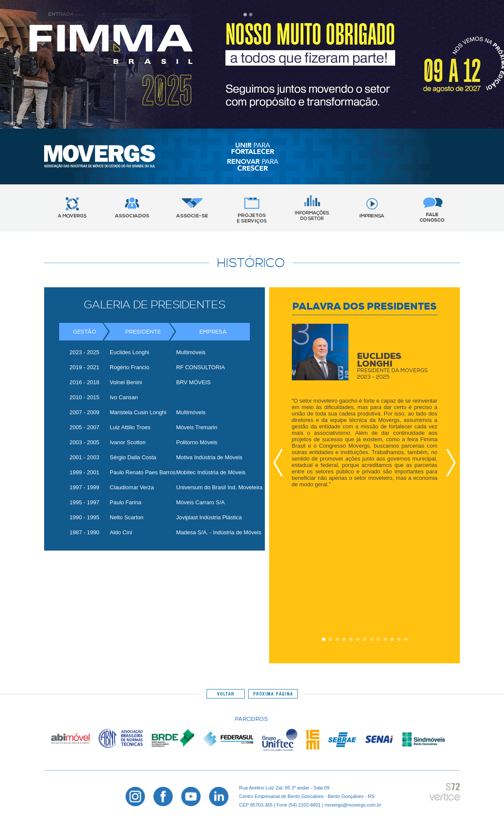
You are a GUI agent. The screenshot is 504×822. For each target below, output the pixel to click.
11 (392, 639)
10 (385, 639)
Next (449, 463)
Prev (280, 463)
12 (399, 639)
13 (406, 639)
